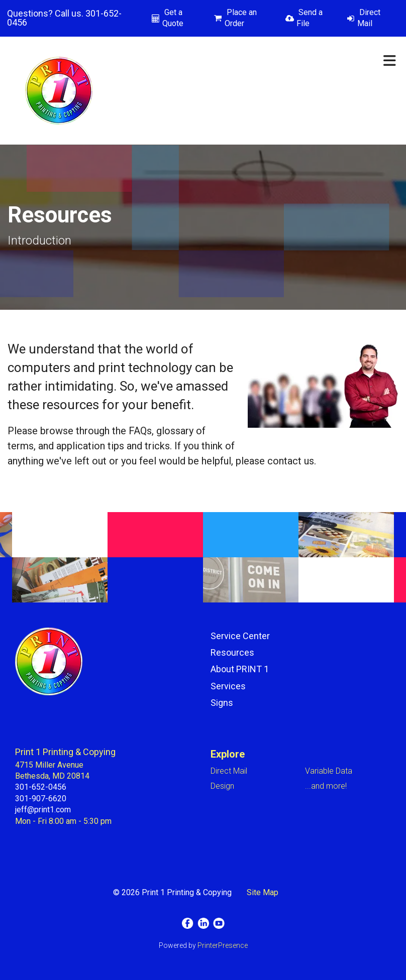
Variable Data (329, 771)
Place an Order (241, 18)
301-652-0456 (41, 787)
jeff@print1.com (43, 810)
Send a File (310, 18)
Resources (232, 652)
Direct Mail (369, 18)
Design (222, 786)
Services (228, 686)
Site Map (263, 892)
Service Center (240, 636)
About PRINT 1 (240, 669)
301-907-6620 (41, 799)
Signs (222, 703)
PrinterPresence (223, 945)
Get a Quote (173, 18)
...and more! (326, 786)
